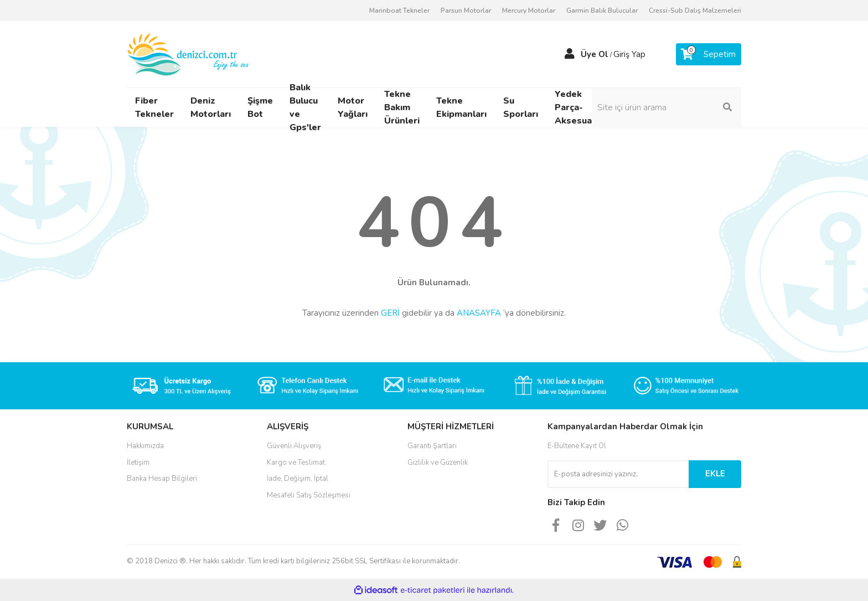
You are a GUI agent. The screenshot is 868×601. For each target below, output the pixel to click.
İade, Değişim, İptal (298, 479)
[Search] (666, 107)
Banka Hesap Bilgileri (162, 479)
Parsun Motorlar (466, 11)
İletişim (138, 463)
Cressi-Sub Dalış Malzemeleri (695, 11)
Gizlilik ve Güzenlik (438, 463)
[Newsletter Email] (618, 474)
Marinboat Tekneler (399, 11)
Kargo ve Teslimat (296, 463)
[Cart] (709, 54)
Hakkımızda (145, 446)
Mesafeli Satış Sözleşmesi (309, 495)
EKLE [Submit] (715, 474)
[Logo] (189, 54)
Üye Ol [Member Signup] (595, 54)
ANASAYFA (479, 313)
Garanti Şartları (432, 446)
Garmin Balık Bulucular (602, 11)
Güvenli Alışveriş (294, 446)
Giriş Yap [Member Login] (629, 54)
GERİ (390, 313)
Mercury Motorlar (529, 11)
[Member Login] (570, 54)
